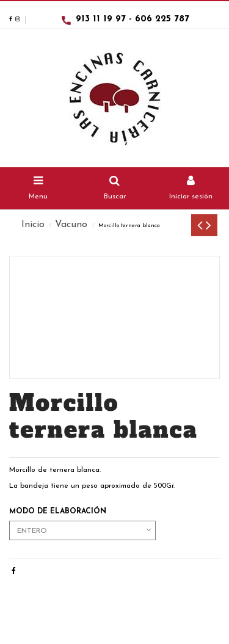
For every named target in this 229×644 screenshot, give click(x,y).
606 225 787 (162, 19)
